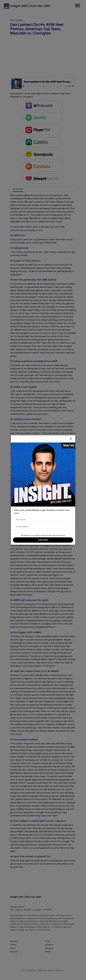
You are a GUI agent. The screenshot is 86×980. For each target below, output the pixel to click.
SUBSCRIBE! (43, 540)
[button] (71, 439)
